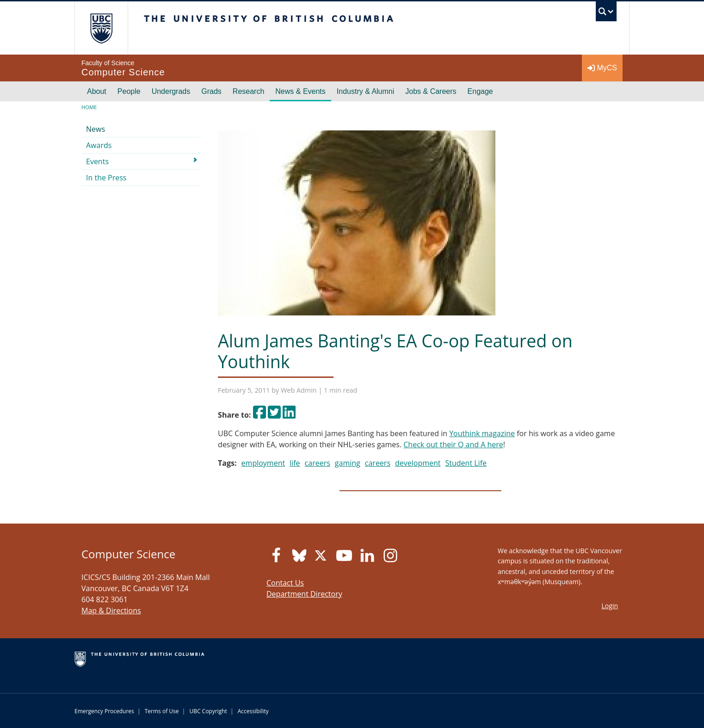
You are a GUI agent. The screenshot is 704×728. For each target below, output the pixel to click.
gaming (348, 463)
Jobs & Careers (431, 91)
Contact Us (285, 583)
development (418, 463)
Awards (99, 145)
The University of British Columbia (101, 28)
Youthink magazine (482, 433)
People (129, 91)
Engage (480, 91)
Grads (211, 91)
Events (97, 161)
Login (610, 606)
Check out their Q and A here (453, 444)
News (96, 129)
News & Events (300, 91)
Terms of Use (162, 711)
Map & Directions (111, 611)
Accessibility (253, 711)
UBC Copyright (208, 711)
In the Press (106, 178)
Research (248, 91)
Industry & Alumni (366, 91)
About (97, 91)
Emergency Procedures (104, 711)
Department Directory (304, 594)
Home (89, 107)
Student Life (466, 463)
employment (263, 463)
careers (318, 463)
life (295, 463)
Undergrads (171, 91)
